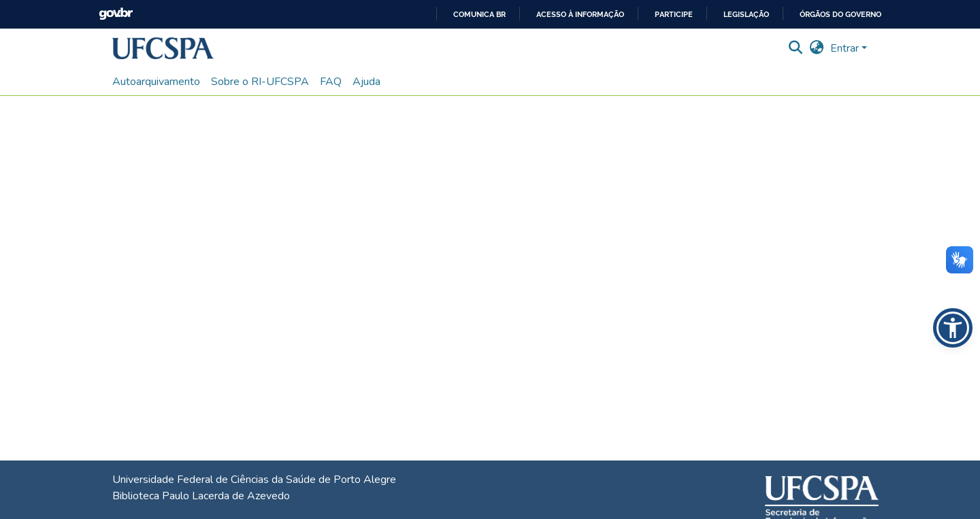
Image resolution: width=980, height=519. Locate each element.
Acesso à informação (580, 15)
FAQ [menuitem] (331, 82)
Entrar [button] (846, 48)
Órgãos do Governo (840, 15)
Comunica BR (479, 15)
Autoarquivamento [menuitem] (156, 82)
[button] (163, 48)
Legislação (746, 15)
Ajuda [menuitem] (366, 82)
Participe (674, 15)
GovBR (116, 14)
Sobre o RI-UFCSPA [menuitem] (260, 82)
